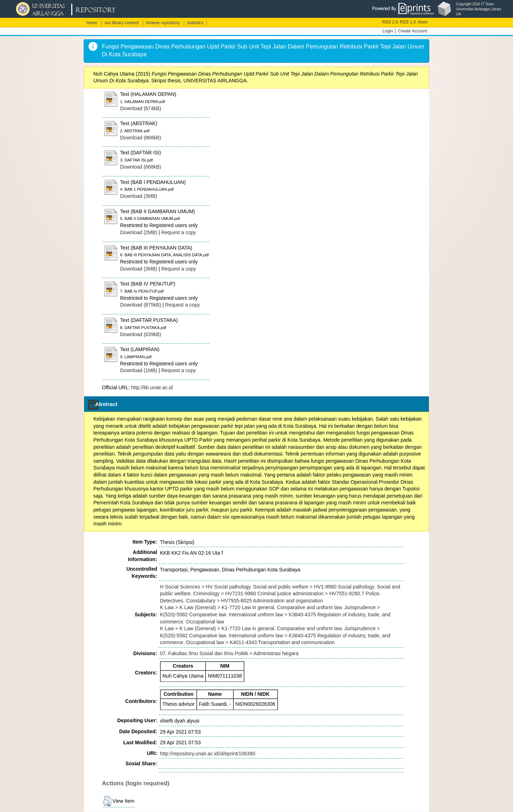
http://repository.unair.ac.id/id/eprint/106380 (208, 754)
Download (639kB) (141, 334)
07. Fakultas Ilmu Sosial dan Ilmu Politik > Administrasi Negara (229, 653)
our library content (121, 23)
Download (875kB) (141, 305)
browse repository (163, 23)
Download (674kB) (141, 108)
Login (388, 31)
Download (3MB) (139, 196)
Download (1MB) (139, 370)
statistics (195, 23)
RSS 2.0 (390, 22)
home (92, 23)
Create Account (413, 31)
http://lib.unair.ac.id (152, 387)
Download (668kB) (141, 167)
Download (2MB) (139, 232)
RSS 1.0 (408, 22)
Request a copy (179, 232)
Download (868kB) (141, 138)
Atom (423, 22)
